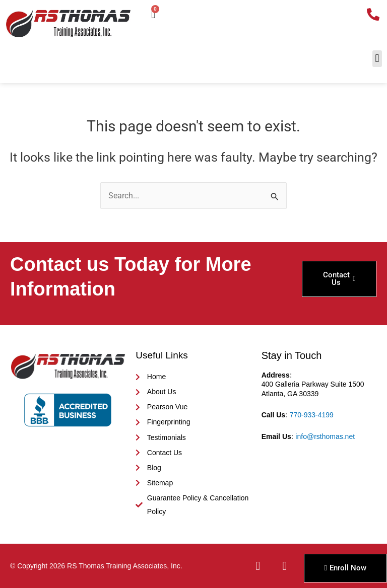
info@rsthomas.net (325, 436)
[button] (377, 59)
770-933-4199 (312, 415)
